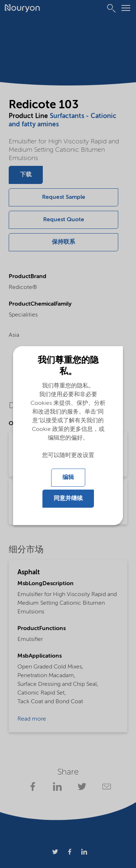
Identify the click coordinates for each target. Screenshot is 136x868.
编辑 (68, 478)
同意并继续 (68, 499)
